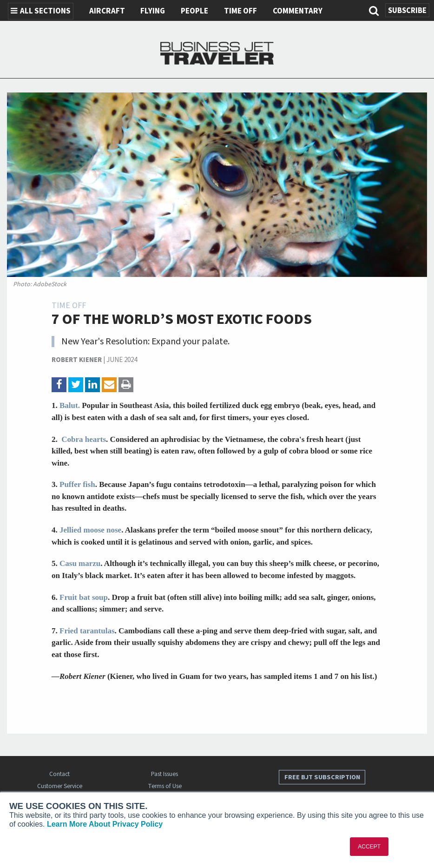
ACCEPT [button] (369, 847)
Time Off (240, 11)
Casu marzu (80, 563)
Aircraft (107, 11)
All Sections (41, 11)
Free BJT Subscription (322, 777)
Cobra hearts (83, 439)
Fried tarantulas (87, 631)
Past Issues (164, 774)
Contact (59, 774)
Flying (153, 11)
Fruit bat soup (84, 597)
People (194, 11)
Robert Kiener (77, 360)
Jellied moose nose (90, 530)
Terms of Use (165, 786)
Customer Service (60, 786)
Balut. (70, 405)
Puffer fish (77, 484)
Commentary (298, 11)
